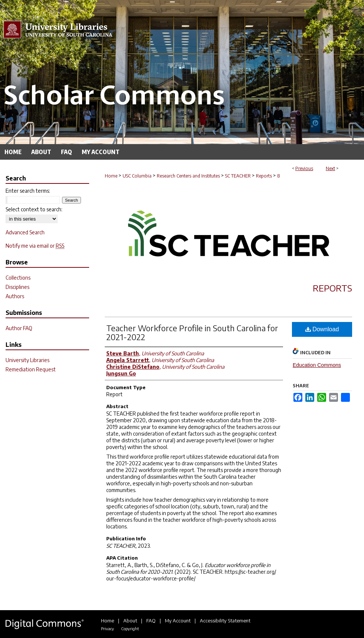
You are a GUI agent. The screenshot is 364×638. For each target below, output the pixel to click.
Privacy (108, 629)
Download (322, 329)
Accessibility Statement (225, 621)
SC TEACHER (238, 176)
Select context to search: (34, 209)
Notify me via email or (35, 246)
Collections (18, 278)
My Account (178, 621)
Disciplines (17, 287)
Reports (264, 176)
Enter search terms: (28, 191)
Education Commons (317, 365)
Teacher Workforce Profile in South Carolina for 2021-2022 (192, 332)
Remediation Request (31, 369)
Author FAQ (19, 328)
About (130, 621)
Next (330, 168)
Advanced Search (25, 232)
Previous (304, 168)
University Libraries (27, 360)
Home (111, 176)
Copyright (130, 629)
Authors (15, 296)
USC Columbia (137, 176)
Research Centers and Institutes (188, 176)
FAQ (151, 621)
